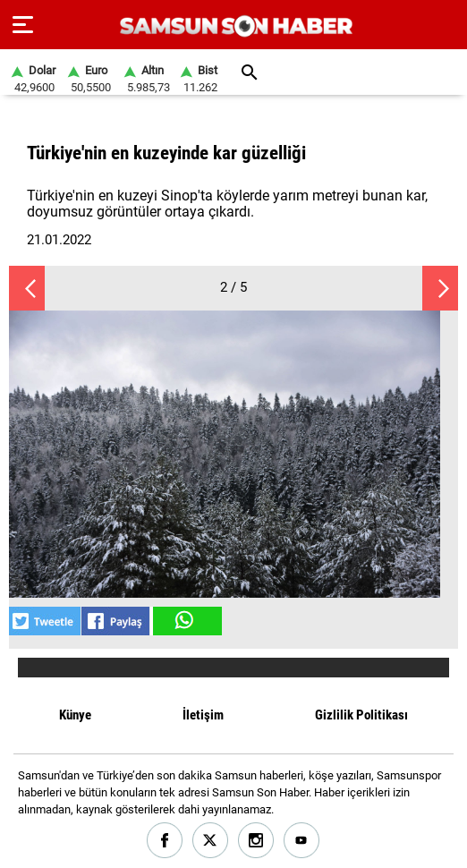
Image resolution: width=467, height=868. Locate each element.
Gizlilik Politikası (361, 715)
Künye (75, 715)
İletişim (203, 715)
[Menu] (23, 25)
